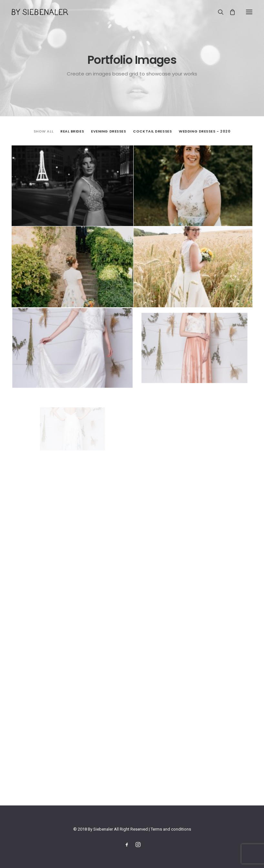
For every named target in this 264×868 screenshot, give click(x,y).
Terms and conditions (171, 829)
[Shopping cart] (229, 12)
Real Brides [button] (72, 131)
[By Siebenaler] (40, 12)
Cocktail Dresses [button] (152, 131)
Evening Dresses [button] (108, 131)
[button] (249, 12)
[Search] (218, 12)
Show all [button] (43, 131)
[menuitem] (43, 131)
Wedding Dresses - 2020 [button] (205, 131)
